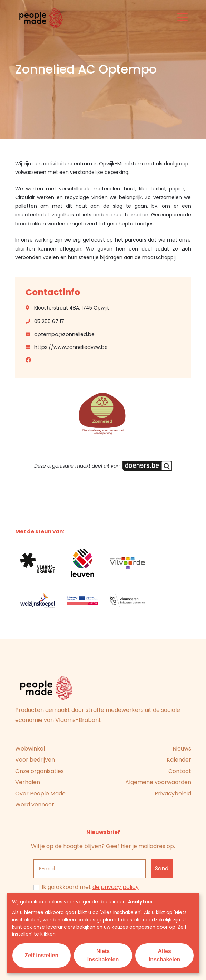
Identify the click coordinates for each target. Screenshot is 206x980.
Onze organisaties (40, 771)
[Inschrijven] (162, 869)
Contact (180, 771)
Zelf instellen (41, 955)
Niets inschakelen (103, 955)
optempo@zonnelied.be (64, 334)
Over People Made (40, 793)
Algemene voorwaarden (158, 782)
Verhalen (28, 782)
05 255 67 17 (49, 321)
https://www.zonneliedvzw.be (71, 347)
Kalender (179, 760)
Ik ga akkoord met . (91, 887)
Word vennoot (35, 805)
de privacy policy (116, 887)
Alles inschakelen (165, 955)
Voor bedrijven (35, 760)
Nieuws (182, 749)
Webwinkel (30, 749)
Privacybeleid (173, 793)
